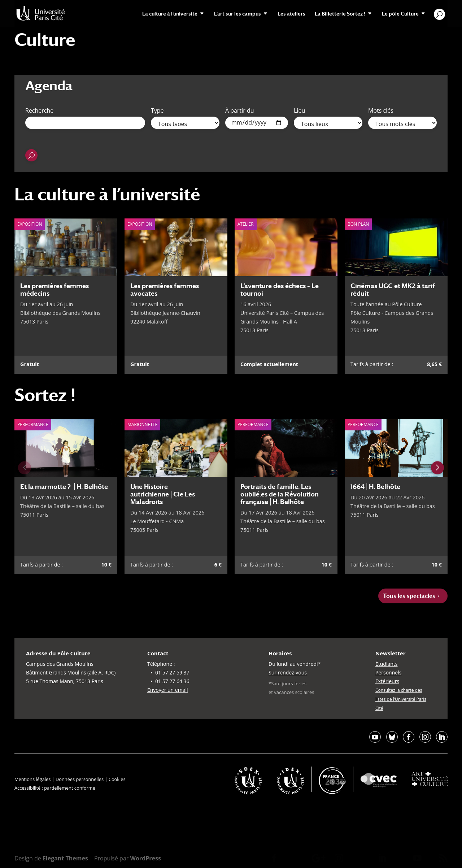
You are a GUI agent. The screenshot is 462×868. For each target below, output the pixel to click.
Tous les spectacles (409, 596)
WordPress (145, 858)
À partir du (240, 110)
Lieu (299, 110)
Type (157, 110)
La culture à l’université (170, 14)
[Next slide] (437, 468)
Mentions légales (32, 779)
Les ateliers (291, 14)
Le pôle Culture (400, 14)
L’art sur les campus (237, 14)
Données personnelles (80, 779)
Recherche (39, 110)
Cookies (117, 779)
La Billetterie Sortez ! (340, 14)
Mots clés (381, 110)
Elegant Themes (65, 858)
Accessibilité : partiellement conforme (55, 788)
